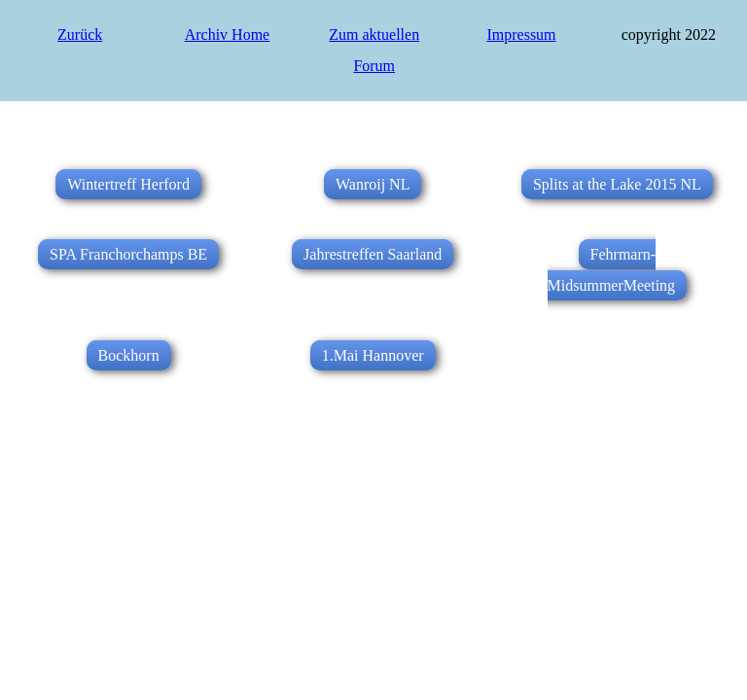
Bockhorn (129, 355)
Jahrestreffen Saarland (373, 254)
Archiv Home (228, 35)
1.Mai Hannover (373, 355)
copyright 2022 (669, 35)
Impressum (521, 35)
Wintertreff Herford (128, 184)
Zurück (80, 35)
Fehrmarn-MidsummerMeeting (612, 270)
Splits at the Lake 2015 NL (617, 184)
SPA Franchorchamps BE (128, 254)
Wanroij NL (373, 184)
